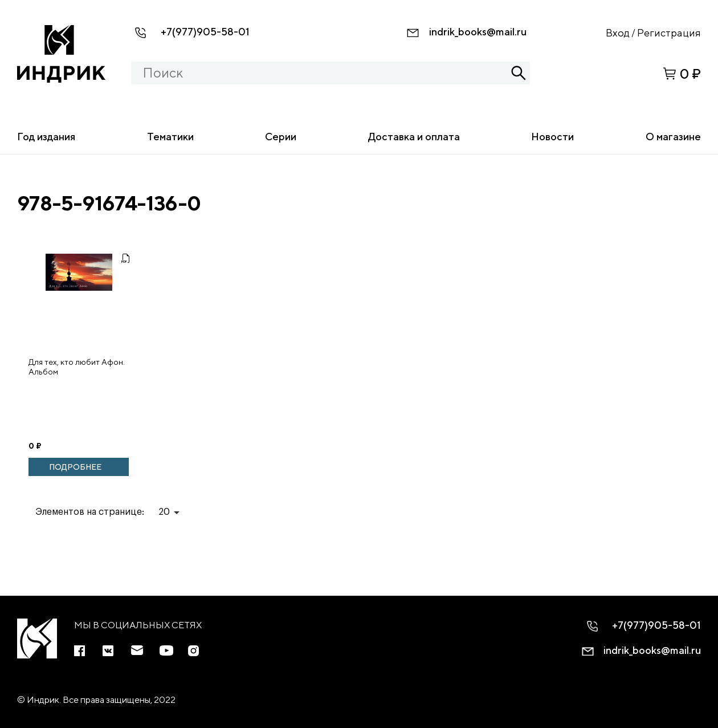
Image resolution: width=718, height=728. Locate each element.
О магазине (673, 137)
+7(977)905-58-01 (205, 32)
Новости (552, 137)
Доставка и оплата (414, 137)
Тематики (170, 137)
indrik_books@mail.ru (478, 32)
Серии (281, 137)
